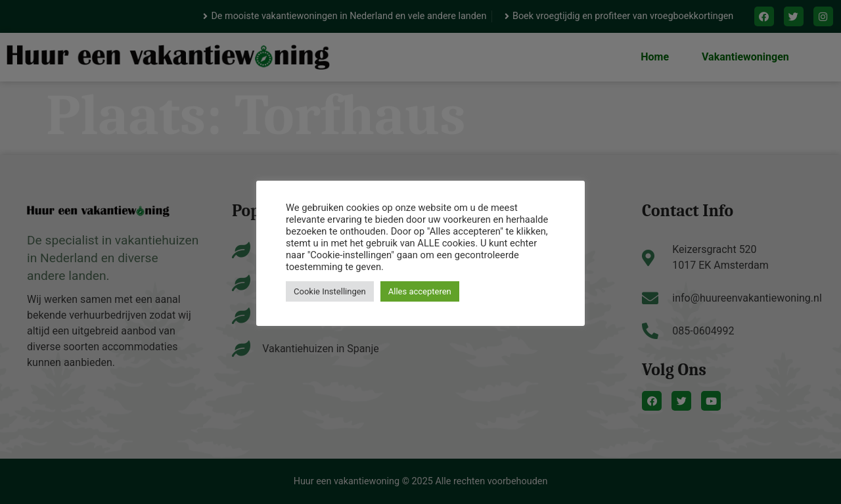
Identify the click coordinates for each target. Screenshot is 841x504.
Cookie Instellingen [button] (330, 291)
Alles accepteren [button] (420, 291)
